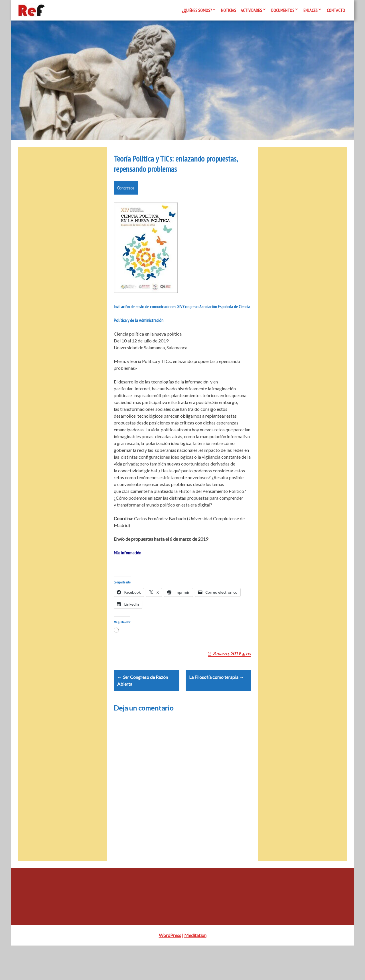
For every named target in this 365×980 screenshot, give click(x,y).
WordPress (170, 970)
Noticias (229, 10)
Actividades (251, 10)
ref (249, 681)
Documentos (283, 10)
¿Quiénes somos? (197, 10)
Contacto (336, 10)
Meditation (195, 970)
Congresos (126, 208)
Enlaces (311, 10)
